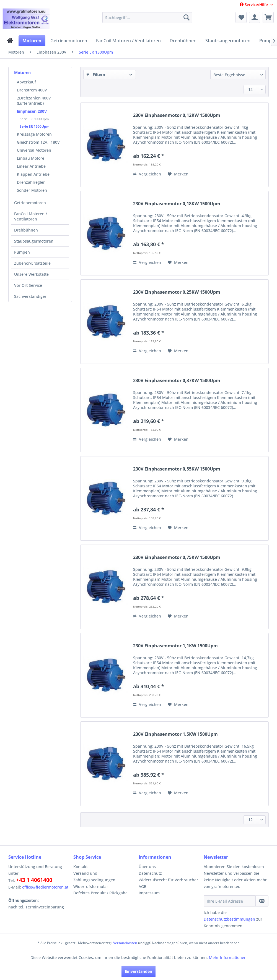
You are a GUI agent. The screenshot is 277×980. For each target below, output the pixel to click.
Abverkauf (26, 82)
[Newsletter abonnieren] (262, 901)
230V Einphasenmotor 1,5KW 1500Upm (175, 734)
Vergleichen (147, 174)
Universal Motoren (34, 150)
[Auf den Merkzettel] (178, 174)
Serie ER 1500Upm (35, 126)
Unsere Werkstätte (31, 274)
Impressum (149, 893)
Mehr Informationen (228, 957)
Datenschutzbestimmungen (229, 919)
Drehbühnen (26, 230)
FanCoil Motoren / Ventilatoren (31, 216)
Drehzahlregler (31, 182)
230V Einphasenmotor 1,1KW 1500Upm (175, 646)
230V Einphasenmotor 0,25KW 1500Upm (177, 292)
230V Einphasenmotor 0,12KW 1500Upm (177, 115)
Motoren (22, 73)
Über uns (147, 867)
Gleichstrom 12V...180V (38, 142)
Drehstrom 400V (32, 90)
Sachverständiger (30, 296)
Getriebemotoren (30, 203)
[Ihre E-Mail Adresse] (230, 901)
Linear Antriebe (31, 166)
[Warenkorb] (268, 17)
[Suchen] (187, 17)
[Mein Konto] (255, 17)
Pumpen (22, 252)
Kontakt (81, 867)
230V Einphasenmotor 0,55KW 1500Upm (177, 469)
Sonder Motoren (32, 190)
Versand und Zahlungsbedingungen (94, 877)
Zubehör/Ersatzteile (32, 263)
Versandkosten (125, 943)
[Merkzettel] (241, 17)
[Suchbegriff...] (147, 17)
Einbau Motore (31, 158)
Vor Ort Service (28, 285)
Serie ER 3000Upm (34, 119)
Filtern (96, 74)
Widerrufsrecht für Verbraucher (168, 880)
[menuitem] (147, 17)
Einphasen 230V (32, 111)
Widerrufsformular (91, 886)
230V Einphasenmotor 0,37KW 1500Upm (177, 381)
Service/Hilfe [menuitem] (254, 5)
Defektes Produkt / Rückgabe (100, 893)
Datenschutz (150, 873)
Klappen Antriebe (33, 174)
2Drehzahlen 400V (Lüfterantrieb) (34, 101)
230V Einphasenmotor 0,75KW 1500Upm (177, 557)
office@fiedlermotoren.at (45, 887)
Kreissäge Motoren (34, 134)
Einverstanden (138, 971)
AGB (143, 886)
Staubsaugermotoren (34, 241)
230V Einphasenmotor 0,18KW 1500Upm (177, 204)
